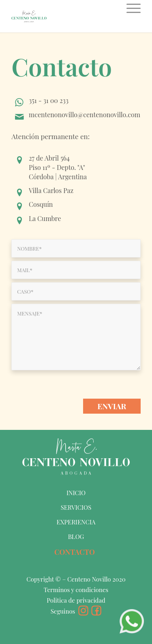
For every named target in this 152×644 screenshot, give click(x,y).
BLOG (76, 537)
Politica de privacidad (76, 600)
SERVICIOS (76, 507)
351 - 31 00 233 (49, 100)
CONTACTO (75, 552)
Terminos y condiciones (76, 590)
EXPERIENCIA (76, 522)
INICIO (76, 493)
